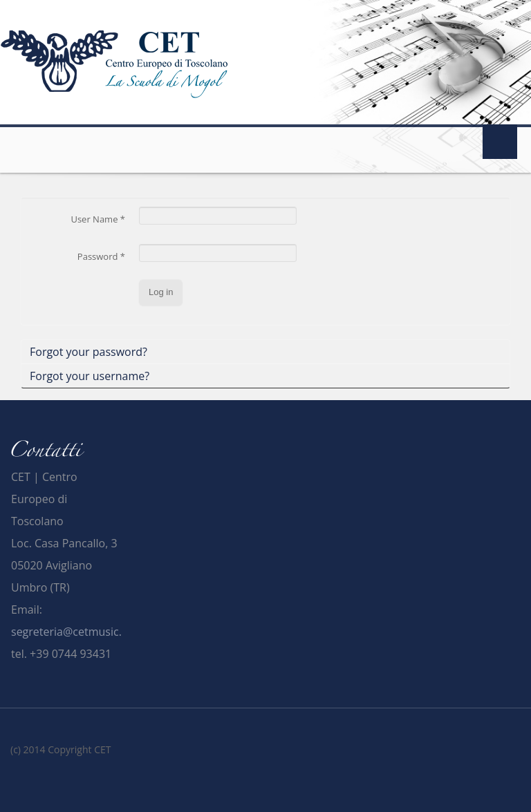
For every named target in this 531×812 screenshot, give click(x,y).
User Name (98, 219)
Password (101, 256)
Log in (161, 292)
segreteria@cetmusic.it (70, 632)
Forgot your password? (88, 352)
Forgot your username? (90, 376)
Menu (500, 142)
